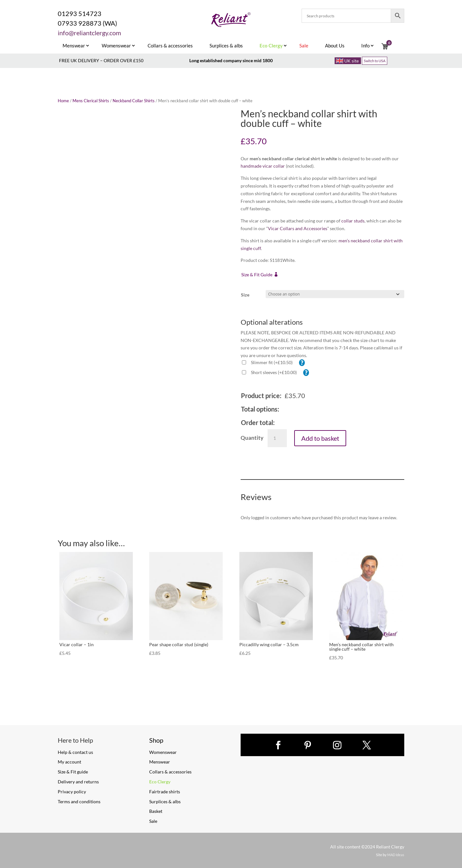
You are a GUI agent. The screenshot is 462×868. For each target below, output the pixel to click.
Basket (156, 811)
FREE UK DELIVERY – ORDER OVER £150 (101, 60)
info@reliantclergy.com (89, 33)
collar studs (353, 221)
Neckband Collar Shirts (134, 101)
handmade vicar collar (263, 166)
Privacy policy (72, 792)
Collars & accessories (170, 46)
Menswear (74, 46)
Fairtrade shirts (165, 792)
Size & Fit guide (73, 772)
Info (365, 46)
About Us (335, 46)
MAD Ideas (396, 855)
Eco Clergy (160, 782)
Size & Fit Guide (257, 275)
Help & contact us (75, 752)
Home (63, 101)
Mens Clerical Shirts (91, 101)
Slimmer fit (272, 362)
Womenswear (116, 46)
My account (69, 762)
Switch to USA (375, 61)
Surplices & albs (226, 46)
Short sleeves (274, 372)
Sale (153, 821)
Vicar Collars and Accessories (298, 228)
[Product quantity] (277, 438)
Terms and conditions (79, 801)
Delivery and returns (78, 782)
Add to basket (320, 438)
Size (245, 295)
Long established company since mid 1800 (231, 60)
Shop (156, 740)
